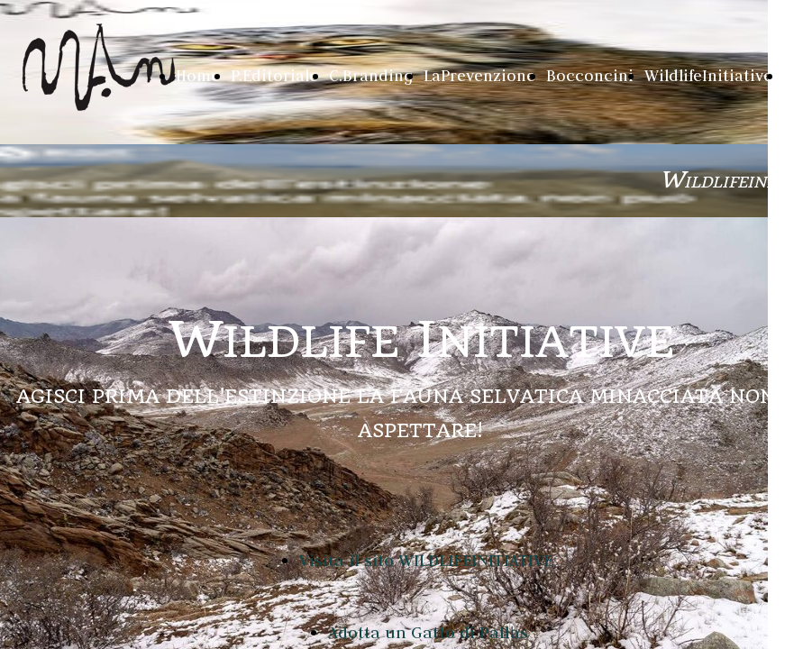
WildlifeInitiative (708, 76)
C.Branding (371, 76)
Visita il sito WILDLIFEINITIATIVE (426, 560)
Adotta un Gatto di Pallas (428, 632)
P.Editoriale (274, 76)
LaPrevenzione (479, 76)
